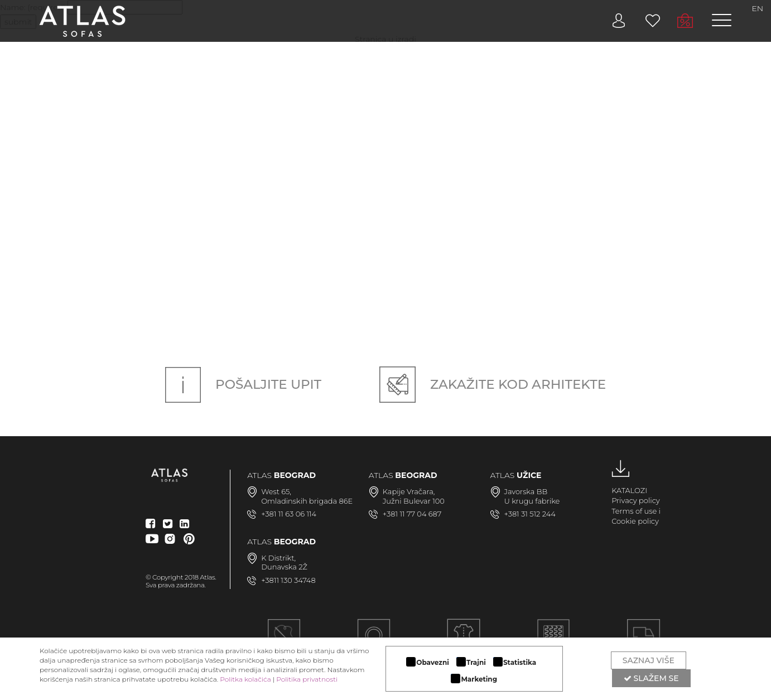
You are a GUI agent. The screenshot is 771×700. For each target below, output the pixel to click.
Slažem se (651, 678)
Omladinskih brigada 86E (307, 501)
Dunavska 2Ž (284, 567)
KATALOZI (629, 490)
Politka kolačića (245, 679)
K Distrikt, (278, 558)
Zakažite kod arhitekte (493, 384)
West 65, (276, 491)
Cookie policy (635, 521)
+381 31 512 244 (530, 514)
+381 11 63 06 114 (289, 514)
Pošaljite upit (243, 384)
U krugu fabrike (532, 501)
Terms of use (634, 511)
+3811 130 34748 (288, 580)
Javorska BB (526, 491)
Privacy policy (636, 500)
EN (757, 8)
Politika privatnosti (307, 679)
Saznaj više (649, 660)
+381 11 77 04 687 (412, 514)
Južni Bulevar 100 (414, 501)
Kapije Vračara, (409, 491)
